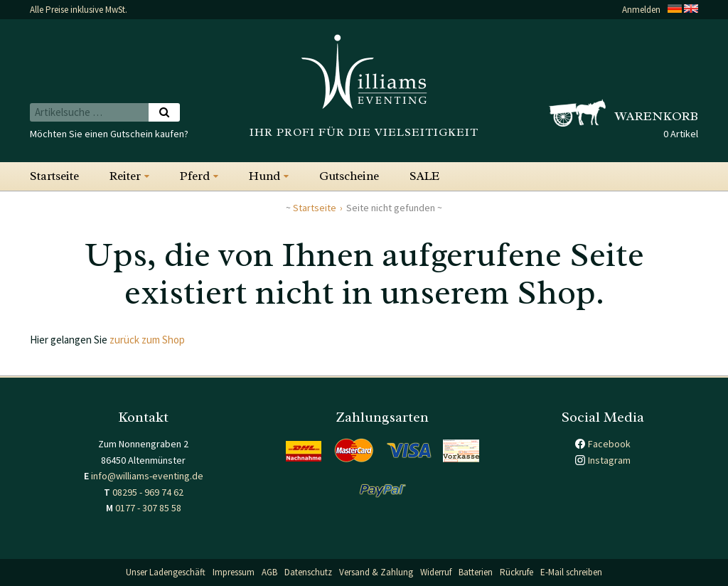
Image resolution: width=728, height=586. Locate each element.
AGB (269, 572)
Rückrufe (516, 572)
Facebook (609, 444)
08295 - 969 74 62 (148, 492)
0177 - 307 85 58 (148, 508)
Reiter (125, 176)
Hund (264, 176)
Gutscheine (349, 176)
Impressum (234, 572)
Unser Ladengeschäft (166, 572)
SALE (424, 176)
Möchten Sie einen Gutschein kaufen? (109, 134)
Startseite (54, 176)
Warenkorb (657, 116)
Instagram (609, 460)
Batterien (476, 572)
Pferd (195, 176)
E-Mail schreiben (571, 572)
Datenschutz (308, 572)
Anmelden (641, 10)
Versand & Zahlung (376, 572)
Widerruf (436, 572)
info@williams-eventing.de (147, 476)
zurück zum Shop (147, 340)
